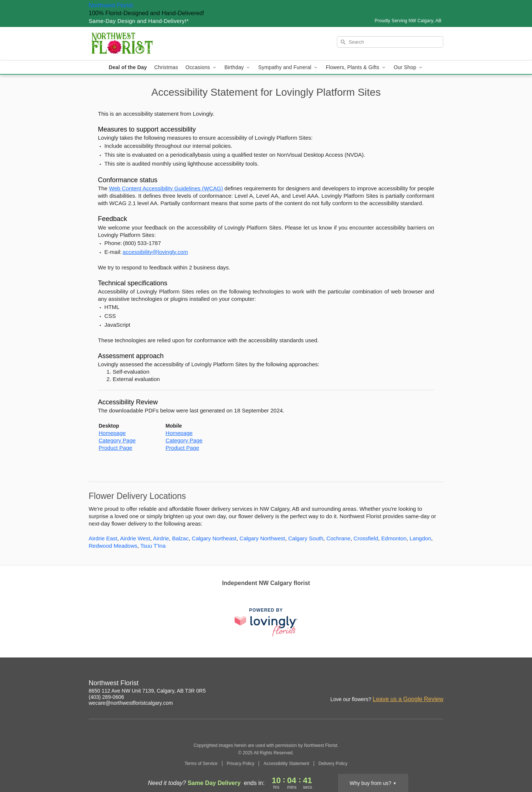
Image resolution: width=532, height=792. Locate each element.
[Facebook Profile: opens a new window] (438, 684)
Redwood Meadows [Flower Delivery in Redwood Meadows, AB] (113, 546)
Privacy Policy (241, 764)
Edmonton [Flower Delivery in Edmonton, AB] (394, 538)
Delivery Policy (333, 764)
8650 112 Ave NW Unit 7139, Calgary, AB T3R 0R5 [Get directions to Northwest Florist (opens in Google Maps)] (147, 691)
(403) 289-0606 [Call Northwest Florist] (106, 697)
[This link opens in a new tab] (266, 622)
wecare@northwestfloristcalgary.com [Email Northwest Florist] (131, 703)
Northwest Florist (111, 5)
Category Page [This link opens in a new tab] (117, 440)
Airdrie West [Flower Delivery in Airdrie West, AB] (135, 538)
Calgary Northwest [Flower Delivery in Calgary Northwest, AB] (262, 538)
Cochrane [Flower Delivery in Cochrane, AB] (338, 538)
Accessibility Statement (286, 764)
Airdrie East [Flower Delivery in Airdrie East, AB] (103, 538)
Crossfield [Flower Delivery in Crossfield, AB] (366, 538)
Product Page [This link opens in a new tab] (115, 448)
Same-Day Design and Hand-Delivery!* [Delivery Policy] (139, 21)
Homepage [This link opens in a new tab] (112, 433)
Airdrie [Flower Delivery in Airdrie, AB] (161, 538)
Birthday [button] (238, 67)
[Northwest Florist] (142, 44)
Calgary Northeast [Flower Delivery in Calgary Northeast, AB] (214, 538)
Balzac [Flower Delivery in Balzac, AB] (180, 538)
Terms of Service (201, 764)
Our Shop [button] (409, 67)
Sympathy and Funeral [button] (288, 67)
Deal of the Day (128, 67)
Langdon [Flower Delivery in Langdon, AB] (420, 538)
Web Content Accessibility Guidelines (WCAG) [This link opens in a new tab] (166, 188)
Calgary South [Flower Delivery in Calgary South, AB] (306, 538)
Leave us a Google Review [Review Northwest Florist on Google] (408, 699)
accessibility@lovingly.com (155, 252)
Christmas (166, 67)
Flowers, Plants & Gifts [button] (356, 67)
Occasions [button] (201, 67)
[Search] (390, 42)
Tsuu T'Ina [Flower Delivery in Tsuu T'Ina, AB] (153, 546)
